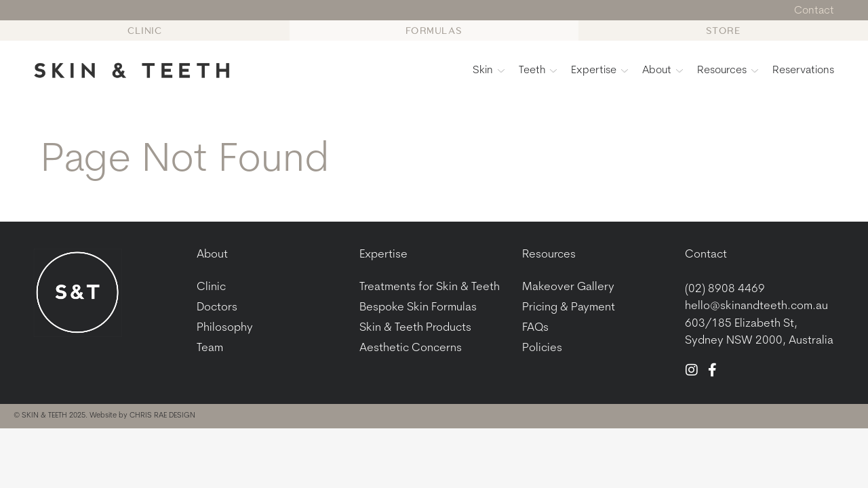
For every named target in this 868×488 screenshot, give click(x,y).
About (663, 70)
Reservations (803, 70)
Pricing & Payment (569, 307)
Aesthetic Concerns (411, 348)
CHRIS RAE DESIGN (162, 416)
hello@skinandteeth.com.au (756, 306)
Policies (542, 348)
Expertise (599, 70)
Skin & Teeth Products (415, 328)
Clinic (211, 287)
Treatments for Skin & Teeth (430, 287)
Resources (728, 70)
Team (210, 348)
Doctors (217, 307)
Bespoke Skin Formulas (418, 307)
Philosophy (225, 328)
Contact (706, 255)
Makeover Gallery (568, 287)
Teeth (538, 70)
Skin (489, 70)
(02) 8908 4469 (725, 289)
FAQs (535, 328)
